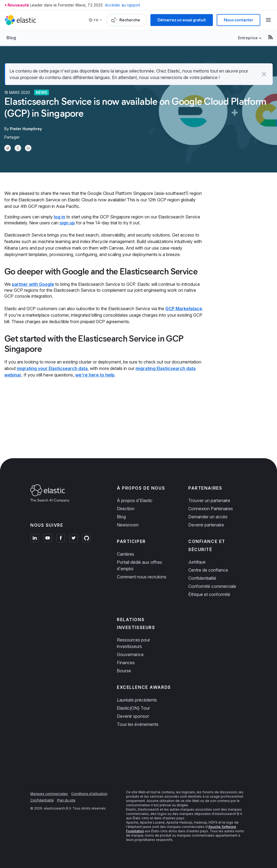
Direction (126, 509)
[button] (264, 74)
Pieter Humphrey (26, 129)
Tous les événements (138, 724)
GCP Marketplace (184, 309)
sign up (67, 223)
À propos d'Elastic (135, 500)
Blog (11, 38)
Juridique (197, 562)
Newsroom (128, 525)
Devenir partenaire (206, 525)
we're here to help (95, 375)
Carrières (126, 554)
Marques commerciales (49, 794)
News (42, 92)
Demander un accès (208, 517)
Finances (126, 663)
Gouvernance (130, 654)
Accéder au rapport (123, 5)
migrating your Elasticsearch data (52, 368)
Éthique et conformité (209, 594)
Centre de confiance (208, 570)
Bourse (124, 671)
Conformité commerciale (212, 586)
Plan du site (66, 800)
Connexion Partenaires (211, 509)
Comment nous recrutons (142, 577)
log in (60, 217)
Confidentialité (202, 578)
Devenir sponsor (133, 716)
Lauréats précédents (137, 700)
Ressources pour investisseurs (133, 643)
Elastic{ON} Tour (133, 708)
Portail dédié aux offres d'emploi (139, 565)
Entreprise (248, 38)
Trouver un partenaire (209, 500)
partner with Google (33, 284)
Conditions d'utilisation (89, 794)
